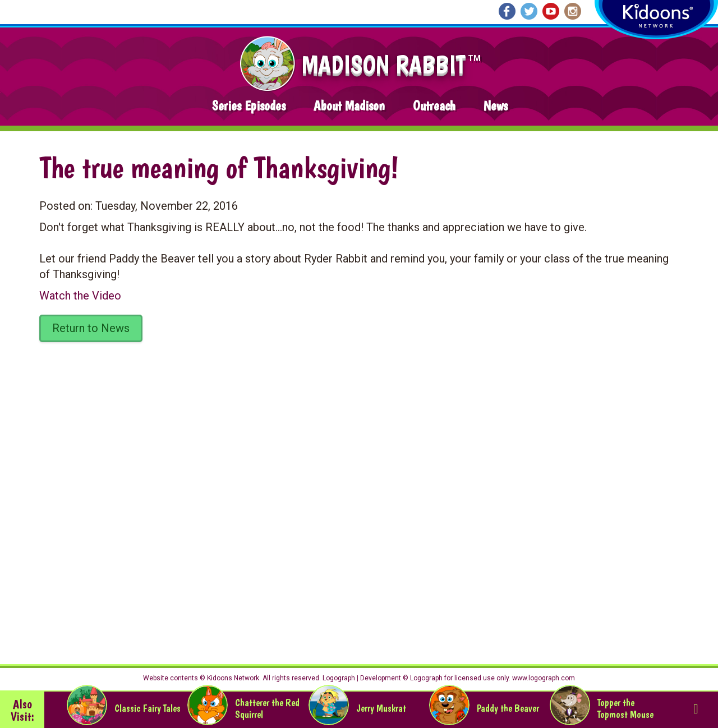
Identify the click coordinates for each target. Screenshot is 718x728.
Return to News (91, 328)
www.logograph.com (543, 678)
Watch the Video (80, 296)
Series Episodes (249, 106)
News (496, 106)
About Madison (349, 106)
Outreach (434, 106)
